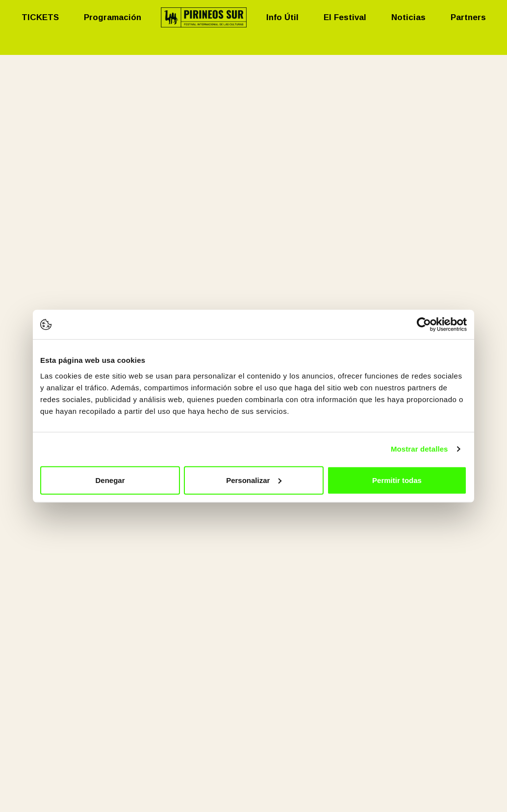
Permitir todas (397, 480)
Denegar (110, 480)
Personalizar (254, 480)
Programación (113, 17)
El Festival (345, 17)
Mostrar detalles (419, 449)
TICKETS (40, 17)
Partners (468, 17)
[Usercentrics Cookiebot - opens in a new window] (424, 325)
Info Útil (282, 17)
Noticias (408, 17)
